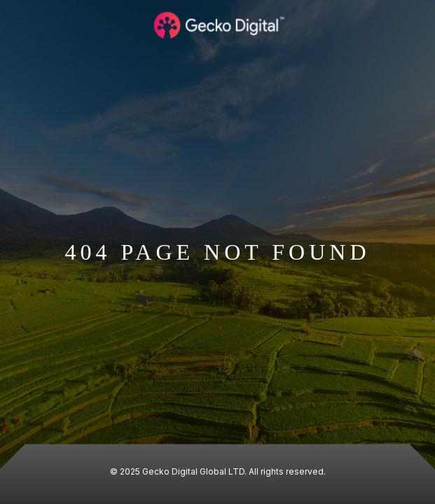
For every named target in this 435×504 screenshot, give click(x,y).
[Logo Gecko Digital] (218, 25)
